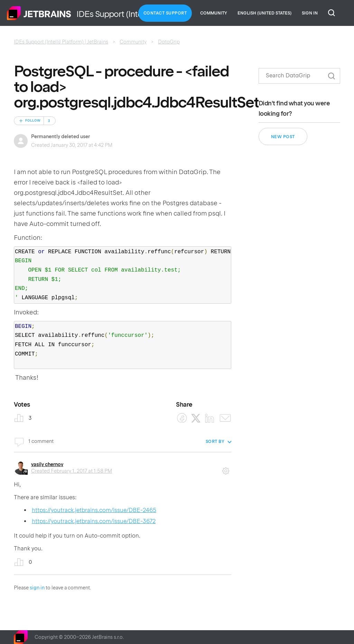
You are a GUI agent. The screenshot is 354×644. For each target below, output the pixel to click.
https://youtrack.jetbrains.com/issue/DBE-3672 (94, 521)
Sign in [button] (310, 13)
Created (72, 471)
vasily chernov (47, 464)
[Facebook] (182, 418)
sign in (37, 588)
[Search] (299, 76)
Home (39, 13)
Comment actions (226, 468)
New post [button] (283, 137)
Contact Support (165, 13)
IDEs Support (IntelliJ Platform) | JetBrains (61, 42)
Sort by (215, 442)
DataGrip (169, 42)
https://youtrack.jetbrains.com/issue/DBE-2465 (94, 510)
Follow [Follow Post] (33, 121)
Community (214, 13)
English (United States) (264, 13)
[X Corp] (196, 418)
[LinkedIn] (210, 418)
